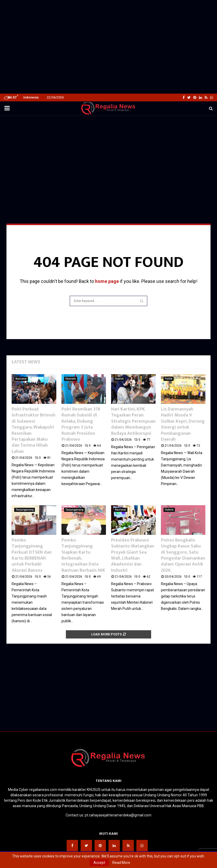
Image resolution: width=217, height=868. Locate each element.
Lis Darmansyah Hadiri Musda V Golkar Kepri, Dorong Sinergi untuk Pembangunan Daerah (183, 424)
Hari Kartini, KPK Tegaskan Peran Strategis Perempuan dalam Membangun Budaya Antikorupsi (133, 421)
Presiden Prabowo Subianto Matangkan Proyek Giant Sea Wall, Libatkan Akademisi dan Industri (133, 555)
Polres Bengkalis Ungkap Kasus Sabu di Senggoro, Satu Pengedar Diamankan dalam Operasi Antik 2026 (183, 555)
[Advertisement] (109, 11)
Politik (169, 379)
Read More (121, 863)
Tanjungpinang (25, 510)
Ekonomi (71, 379)
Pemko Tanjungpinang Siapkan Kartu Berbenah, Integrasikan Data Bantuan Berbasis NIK (83, 555)
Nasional (21, 379)
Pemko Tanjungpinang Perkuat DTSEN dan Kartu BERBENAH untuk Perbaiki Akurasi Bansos (32, 555)
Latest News (26, 362)
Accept (99, 863)
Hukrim (119, 379)
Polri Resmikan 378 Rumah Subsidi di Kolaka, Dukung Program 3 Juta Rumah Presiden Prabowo (81, 424)
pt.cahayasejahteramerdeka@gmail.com (118, 815)
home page (107, 281)
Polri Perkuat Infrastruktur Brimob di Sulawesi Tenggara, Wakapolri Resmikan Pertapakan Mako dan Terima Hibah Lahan (33, 430)
